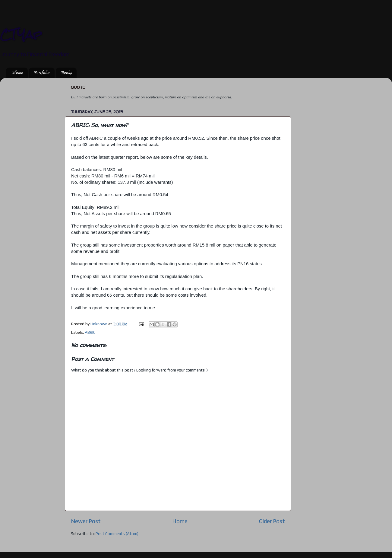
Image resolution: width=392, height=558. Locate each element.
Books (66, 73)
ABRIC (90, 332)
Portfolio (42, 73)
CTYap (21, 35)
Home (17, 73)
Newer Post (86, 521)
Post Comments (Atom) (117, 534)
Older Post (272, 521)
